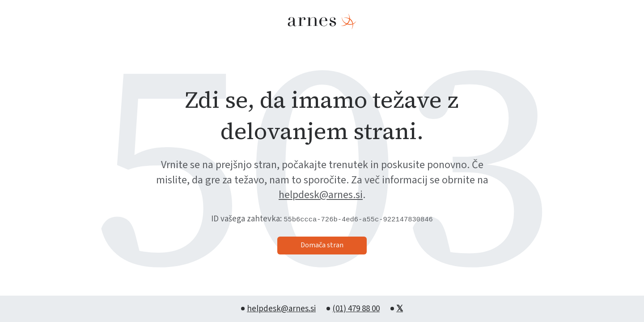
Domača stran (322, 245)
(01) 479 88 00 (356, 309)
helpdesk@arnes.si (321, 195)
